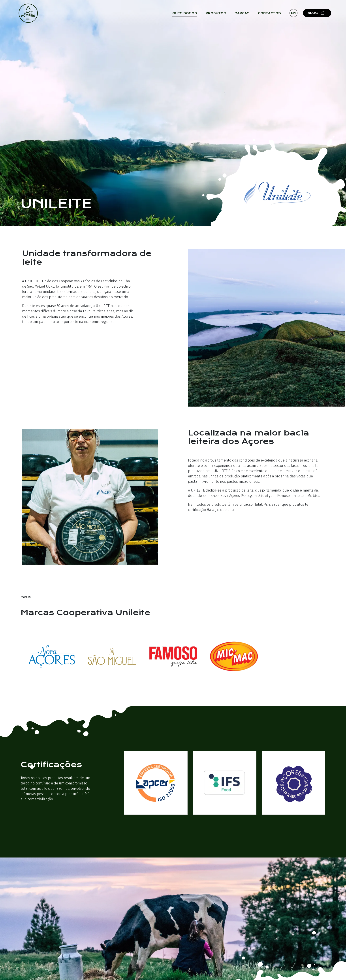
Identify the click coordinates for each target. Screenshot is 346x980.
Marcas (245, 16)
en (296, 15)
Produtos (219, 16)
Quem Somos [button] (188, 16)
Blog (319, 15)
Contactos (272, 16)
